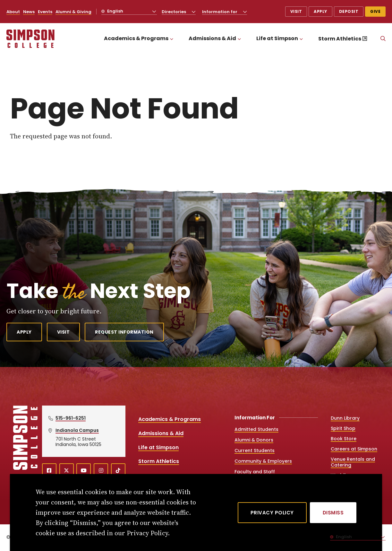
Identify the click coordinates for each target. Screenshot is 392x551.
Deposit (349, 11)
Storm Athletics (340, 39)
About (13, 12)
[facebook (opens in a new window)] (49, 471)
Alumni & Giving (73, 12)
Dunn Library (345, 418)
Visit (296, 11)
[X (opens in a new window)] (67, 471)
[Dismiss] (333, 513)
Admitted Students (256, 429)
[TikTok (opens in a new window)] (118, 471)
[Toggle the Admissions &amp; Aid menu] (239, 39)
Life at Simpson (277, 38)
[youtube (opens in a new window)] (84, 471)
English (115, 11)
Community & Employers (263, 461)
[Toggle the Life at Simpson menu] (301, 39)
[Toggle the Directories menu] (194, 12)
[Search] (383, 39)
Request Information (124, 332)
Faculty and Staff (255, 472)
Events (45, 12)
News (29, 12)
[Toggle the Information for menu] (245, 12)
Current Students (255, 450)
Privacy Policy (272, 513)
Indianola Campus (77, 430)
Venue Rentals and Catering (353, 462)
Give (375, 11)
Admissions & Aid (212, 38)
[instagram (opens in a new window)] (101, 471)
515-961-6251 (71, 418)
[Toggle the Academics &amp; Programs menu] (172, 39)
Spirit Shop (343, 428)
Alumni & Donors (254, 440)
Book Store (344, 439)
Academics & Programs (136, 38)
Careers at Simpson (354, 449)
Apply (320, 11)
